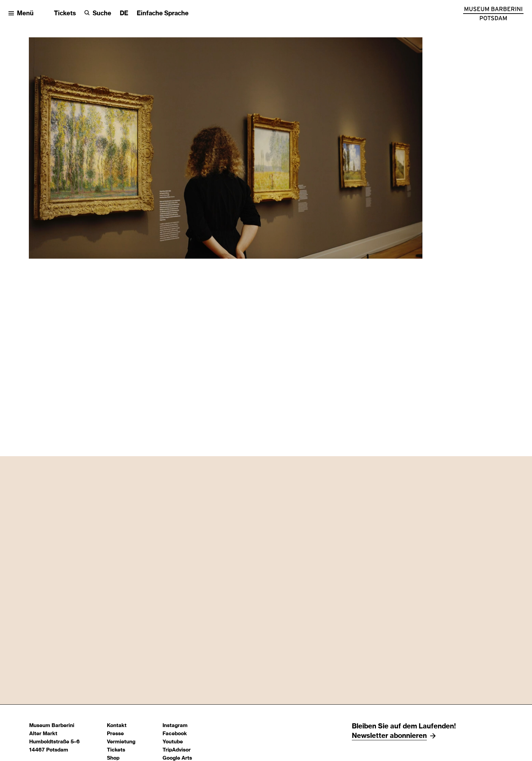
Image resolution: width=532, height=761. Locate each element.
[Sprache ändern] (124, 14)
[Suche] (98, 14)
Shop (113, 758)
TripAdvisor (177, 750)
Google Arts (177, 758)
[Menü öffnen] (21, 14)
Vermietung (121, 742)
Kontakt (117, 726)
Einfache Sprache (163, 14)
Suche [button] (102, 14)
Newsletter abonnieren (389, 736)
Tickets (65, 14)
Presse (115, 734)
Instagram (175, 726)
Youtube (173, 742)
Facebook (175, 734)
